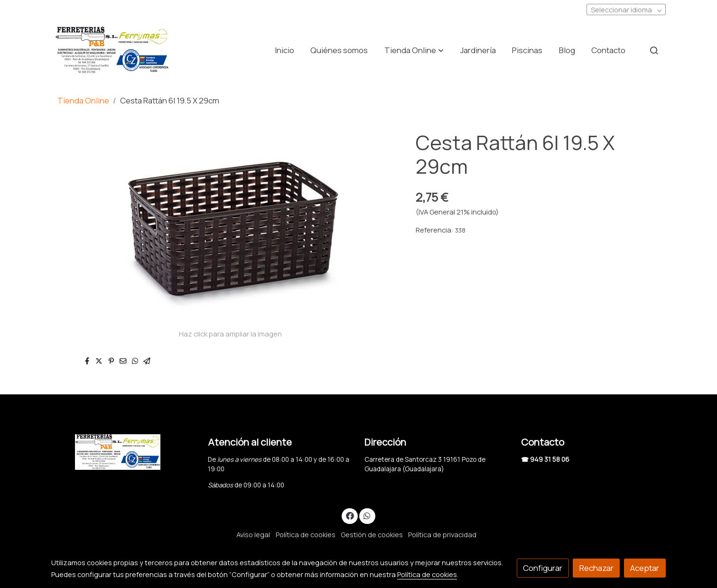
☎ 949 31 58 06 (545, 459)
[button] (414, 50)
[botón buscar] (654, 50)
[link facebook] (350, 515)
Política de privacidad (442, 534)
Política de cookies (306, 534)
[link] (112, 50)
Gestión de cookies (372, 534)
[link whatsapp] (367, 515)
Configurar (543, 568)
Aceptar (645, 568)
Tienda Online (83, 100)
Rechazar (596, 568)
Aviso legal (253, 534)
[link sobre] (123, 452)
